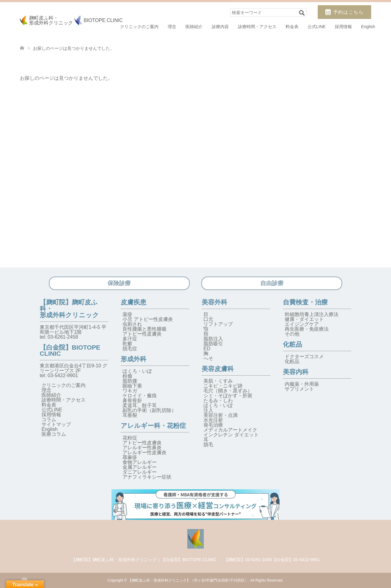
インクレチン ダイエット (231, 435)
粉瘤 (127, 376)
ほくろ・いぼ (137, 371)
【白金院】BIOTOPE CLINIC (70, 351)
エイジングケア (302, 324)
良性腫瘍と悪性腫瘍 (144, 329)
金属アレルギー (140, 467)
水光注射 (213, 420)
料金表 (292, 27)
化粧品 (292, 344)
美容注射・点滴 (221, 415)
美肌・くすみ (218, 381)
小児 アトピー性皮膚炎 (148, 319)
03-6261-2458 (63, 337)
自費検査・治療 (305, 302)
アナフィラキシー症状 (147, 477)
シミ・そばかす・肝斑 (228, 396)
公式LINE (317, 27)
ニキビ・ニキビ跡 (223, 386)
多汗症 (130, 339)
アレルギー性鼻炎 (142, 448)
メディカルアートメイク (230, 430)
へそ (208, 358)
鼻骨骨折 (132, 401)
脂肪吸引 (213, 344)
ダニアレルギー (140, 472)
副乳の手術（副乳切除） (149, 410)
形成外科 (133, 359)
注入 (208, 410)
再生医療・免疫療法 (307, 329)
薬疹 (127, 314)
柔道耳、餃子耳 (140, 405)
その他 (292, 334)
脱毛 (208, 445)
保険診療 (119, 283)
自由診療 (272, 283)
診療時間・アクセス (257, 27)
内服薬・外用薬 (302, 384)
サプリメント (299, 389)
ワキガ (130, 391)
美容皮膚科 (218, 369)
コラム (49, 419)
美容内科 (296, 372)
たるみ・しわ (218, 401)
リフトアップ (218, 324)
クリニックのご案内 (139, 27)
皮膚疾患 (133, 302)
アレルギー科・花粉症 (153, 426)
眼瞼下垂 (132, 386)
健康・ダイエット (304, 319)
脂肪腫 (130, 381)
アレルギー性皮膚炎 (144, 452)
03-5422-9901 (63, 375)
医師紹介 (194, 27)
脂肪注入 (213, 339)
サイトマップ (56, 424)
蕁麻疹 (130, 457)
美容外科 (214, 302)
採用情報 (343, 27)
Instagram (24, 580)
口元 (208, 319)
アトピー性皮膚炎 (142, 334)
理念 (172, 27)
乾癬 (127, 344)
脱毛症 (130, 349)
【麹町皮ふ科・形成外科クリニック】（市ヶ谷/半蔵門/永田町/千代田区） (188, 580)
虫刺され (132, 324)
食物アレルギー (140, 462)
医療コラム (54, 434)
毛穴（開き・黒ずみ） (228, 391)
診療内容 (220, 27)
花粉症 (130, 438)
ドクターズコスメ (304, 356)
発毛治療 (213, 425)
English (368, 27)
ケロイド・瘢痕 (140, 396)
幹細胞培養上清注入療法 (312, 314)
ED (207, 349)
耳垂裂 (130, 415)
